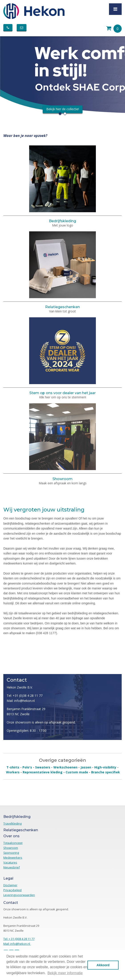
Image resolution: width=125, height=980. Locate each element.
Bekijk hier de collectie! (63, 109)
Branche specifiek (106, 772)
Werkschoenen (65, 767)
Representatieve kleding (43, 772)
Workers (13, 772)
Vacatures (10, 862)
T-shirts (13, 767)
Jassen (86, 767)
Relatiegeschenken (62, 307)
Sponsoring (11, 853)
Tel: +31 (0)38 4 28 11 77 (25, 696)
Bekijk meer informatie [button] (65, 973)
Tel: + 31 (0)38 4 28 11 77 (19, 939)
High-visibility (105, 767)
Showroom (62, 479)
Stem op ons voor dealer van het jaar (62, 393)
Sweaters (43, 767)
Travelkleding (12, 823)
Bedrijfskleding (62, 221)
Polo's (27, 767)
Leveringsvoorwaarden (19, 895)
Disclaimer (10, 885)
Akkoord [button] (103, 965)
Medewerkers (13, 858)
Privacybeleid (12, 890)
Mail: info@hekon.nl (21, 701)
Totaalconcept (13, 843)
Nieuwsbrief (12, 867)
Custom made (77, 772)
